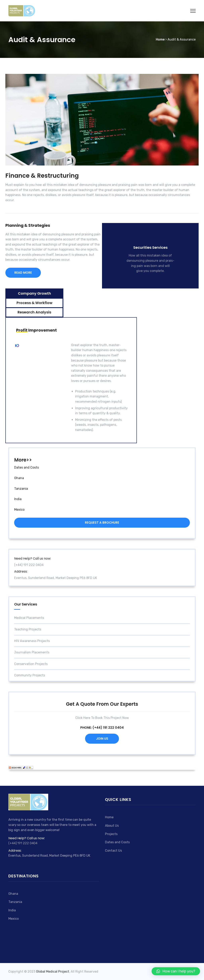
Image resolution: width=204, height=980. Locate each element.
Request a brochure (102, 523)
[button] (176, 971)
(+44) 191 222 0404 (108, 728)
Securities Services (150, 247)
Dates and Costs (26, 467)
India (18, 499)
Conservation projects (31, 664)
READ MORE (23, 273)
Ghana (19, 478)
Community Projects (30, 675)
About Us (112, 826)
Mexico (19, 510)
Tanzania (21, 489)
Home (109, 817)
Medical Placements (29, 618)
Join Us (102, 739)
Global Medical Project (53, 972)
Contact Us (113, 851)
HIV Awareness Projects (32, 641)
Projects (111, 834)
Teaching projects (28, 629)
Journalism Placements (32, 652)
